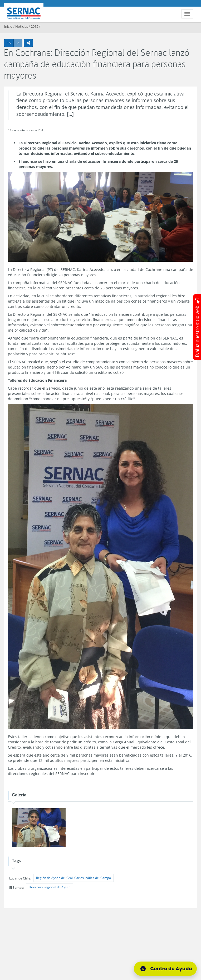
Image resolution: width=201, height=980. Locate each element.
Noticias (22, 26)
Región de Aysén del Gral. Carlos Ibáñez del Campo (73, 878)
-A (19, 43)
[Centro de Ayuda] (169, 969)
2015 (35, 26)
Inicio (8, 26)
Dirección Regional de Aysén (50, 887)
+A (10, 43)
